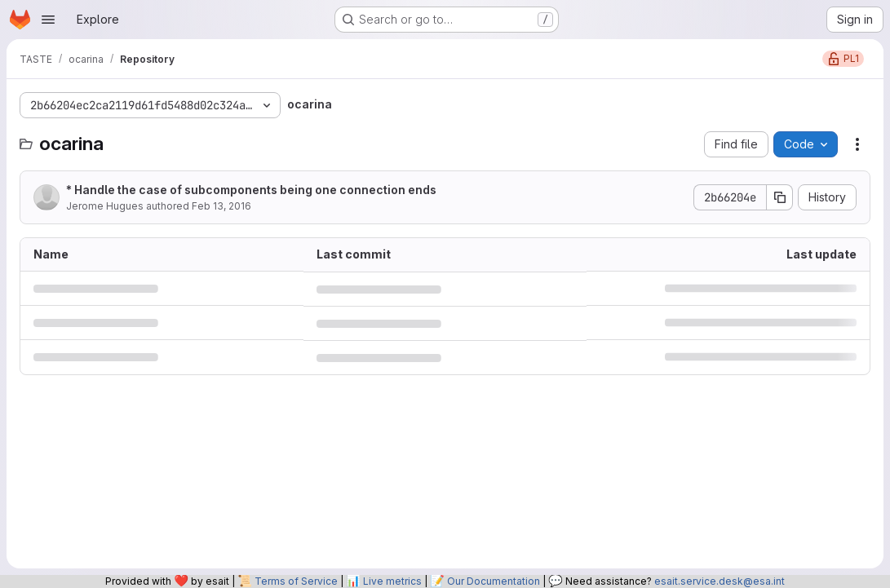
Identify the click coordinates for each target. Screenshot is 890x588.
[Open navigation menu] (48, 20)
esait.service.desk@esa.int (720, 581)
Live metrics (392, 581)
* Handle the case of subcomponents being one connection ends (251, 190)
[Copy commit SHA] (780, 197)
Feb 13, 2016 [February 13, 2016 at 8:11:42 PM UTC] (221, 206)
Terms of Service (296, 581)
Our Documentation (494, 581)
